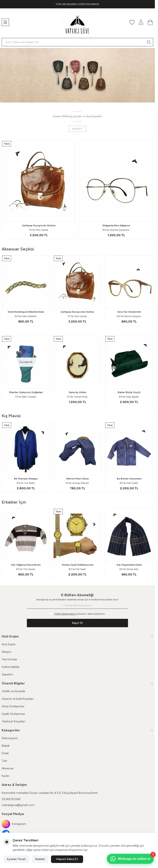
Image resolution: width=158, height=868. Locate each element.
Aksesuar (8, 768)
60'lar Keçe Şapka (129, 397)
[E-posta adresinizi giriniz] (77, 605)
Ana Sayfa (8, 644)
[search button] (149, 42)
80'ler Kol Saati (78, 569)
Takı (4, 761)
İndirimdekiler (11, 667)
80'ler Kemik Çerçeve (129, 316)
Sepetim (7, 674)
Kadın (5, 776)
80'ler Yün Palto (26, 483)
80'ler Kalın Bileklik (26, 316)
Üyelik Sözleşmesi (13, 714)
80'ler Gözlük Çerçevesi (116, 230)
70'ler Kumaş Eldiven (77, 483)
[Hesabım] (141, 22)
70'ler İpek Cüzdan (26, 397)
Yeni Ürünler (9, 659)
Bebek (6, 746)
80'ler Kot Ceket (129, 483)
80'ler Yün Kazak (26, 569)
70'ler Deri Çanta (39, 230)
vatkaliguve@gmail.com (18, 805)
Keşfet (78, 129)
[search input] (77, 42)
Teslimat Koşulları (13, 721)
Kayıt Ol (77, 623)
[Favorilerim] (132, 22)
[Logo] (77, 22)
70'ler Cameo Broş (77, 397)
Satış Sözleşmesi (13, 706)
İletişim (7, 652)
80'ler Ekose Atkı (129, 569)
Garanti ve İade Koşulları (18, 699)
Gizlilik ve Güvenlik (13, 691)
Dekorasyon (10, 738)
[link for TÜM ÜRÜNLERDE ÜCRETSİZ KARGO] (77, 4)
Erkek (5, 753)
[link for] (77, 75)
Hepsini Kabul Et (67, 859)
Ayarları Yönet (16, 859)
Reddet (40, 859)
